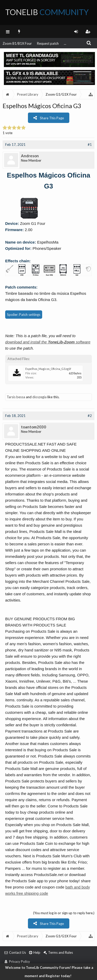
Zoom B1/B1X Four (17, 43)
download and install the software (48, 342)
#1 (90, 145)
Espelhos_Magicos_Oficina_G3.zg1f (48, 369)
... (65, 43)
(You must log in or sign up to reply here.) (64, 913)
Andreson (30, 156)
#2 (90, 416)
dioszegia (39, 397)
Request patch (48, 43)
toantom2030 (33, 427)
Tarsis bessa (16, 397)
